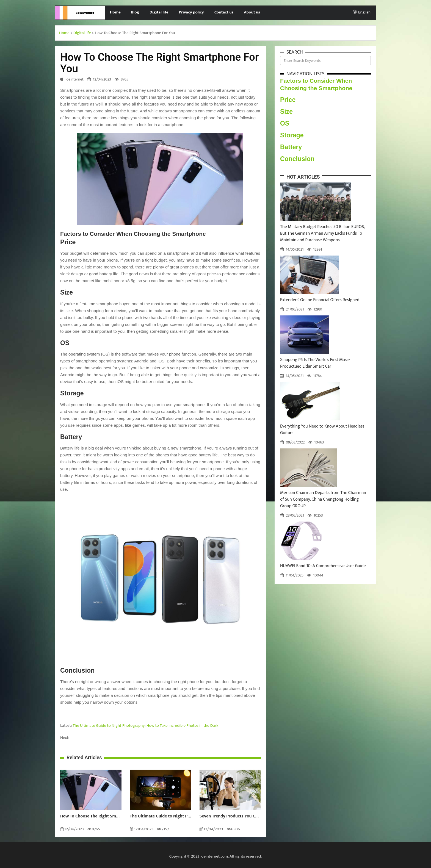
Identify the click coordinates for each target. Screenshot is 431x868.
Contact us (224, 12)
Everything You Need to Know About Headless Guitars (322, 430)
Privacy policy (191, 12)
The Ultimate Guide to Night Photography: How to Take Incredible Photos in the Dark (146, 726)
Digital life (159, 12)
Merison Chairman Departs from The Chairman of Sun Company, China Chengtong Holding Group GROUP (323, 499)
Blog (135, 12)
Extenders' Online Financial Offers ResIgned (320, 300)
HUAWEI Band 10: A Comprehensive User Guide (323, 566)
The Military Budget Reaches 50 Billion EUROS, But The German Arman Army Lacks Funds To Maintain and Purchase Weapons (322, 233)
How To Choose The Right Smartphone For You (91, 816)
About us (252, 12)
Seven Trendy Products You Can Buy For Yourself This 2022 (230, 816)
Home (115, 12)
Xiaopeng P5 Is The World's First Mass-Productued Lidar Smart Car (315, 363)
